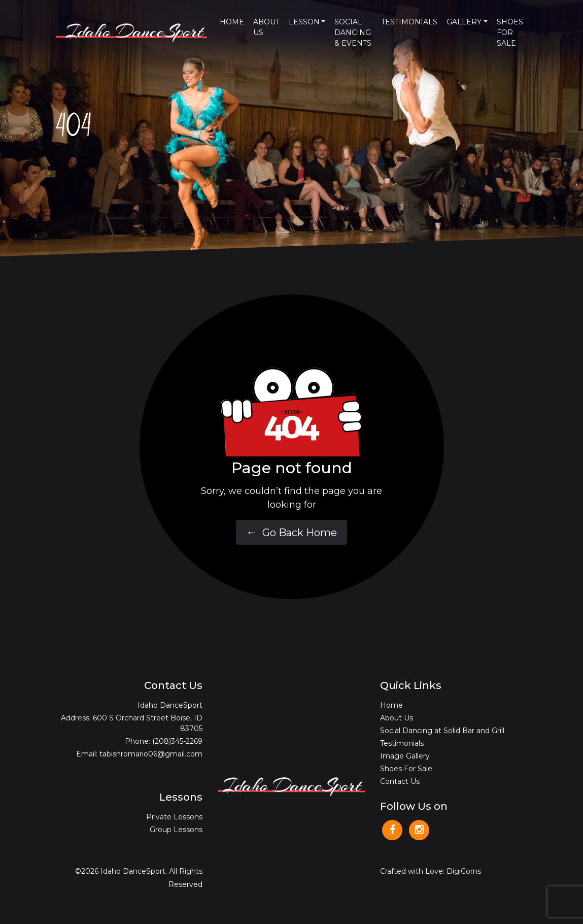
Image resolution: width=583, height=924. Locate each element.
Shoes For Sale (510, 32)
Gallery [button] (464, 22)
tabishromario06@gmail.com (151, 754)
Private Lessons (174, 817)
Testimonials (409, 22)
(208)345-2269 (177, 741)
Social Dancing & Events (353, 32)
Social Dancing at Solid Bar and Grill (442, 731)
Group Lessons (176, 830)
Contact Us (400, 781)
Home (232, 22)
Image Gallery (405, 756)
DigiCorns (464, 871)
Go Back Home (292, 532)
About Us (266, 27)
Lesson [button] (304, 22)
